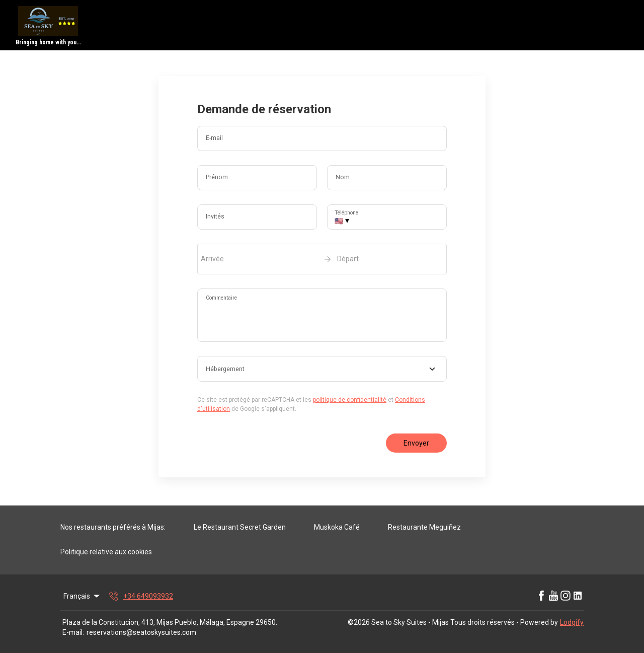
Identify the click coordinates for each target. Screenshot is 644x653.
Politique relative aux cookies (106, 552)
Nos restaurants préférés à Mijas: (113, 527)
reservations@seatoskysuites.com (141, 632)
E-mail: (73, 632)
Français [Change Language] (82, 596)
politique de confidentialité (350, 400)
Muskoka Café (337, 527)
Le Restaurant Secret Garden (240, 527)
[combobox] (322, 369)
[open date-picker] (322, 259)
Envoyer (416, 443)
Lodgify (572, 622)
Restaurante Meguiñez (424, 527)
